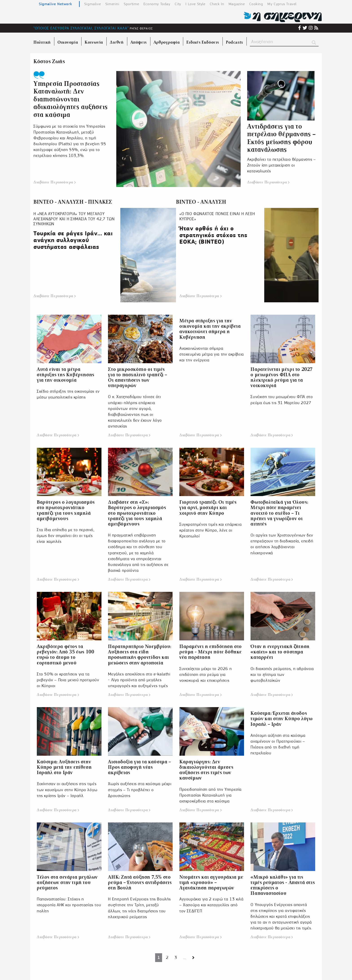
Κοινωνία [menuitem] (94, 42)
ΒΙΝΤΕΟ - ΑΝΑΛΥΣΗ (201, 202)
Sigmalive (92, 4)
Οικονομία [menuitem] (68, 42)
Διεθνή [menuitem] (117, 42)
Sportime (131, 4)
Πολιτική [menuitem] (42, 42)
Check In (217, 4)
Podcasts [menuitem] (234, 42)
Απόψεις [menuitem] (139, 42)
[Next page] (193, 958)
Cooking (256, 4)
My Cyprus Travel (282, 4)
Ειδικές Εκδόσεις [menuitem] (203, 42)
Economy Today (157, 4)
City (178, 4)
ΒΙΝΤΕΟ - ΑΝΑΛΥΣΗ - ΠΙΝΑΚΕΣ (73, 202)
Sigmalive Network (55, 4)
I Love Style (195, 4)
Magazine (237, 4)
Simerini (112, 4)
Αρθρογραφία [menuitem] (167, 42)
